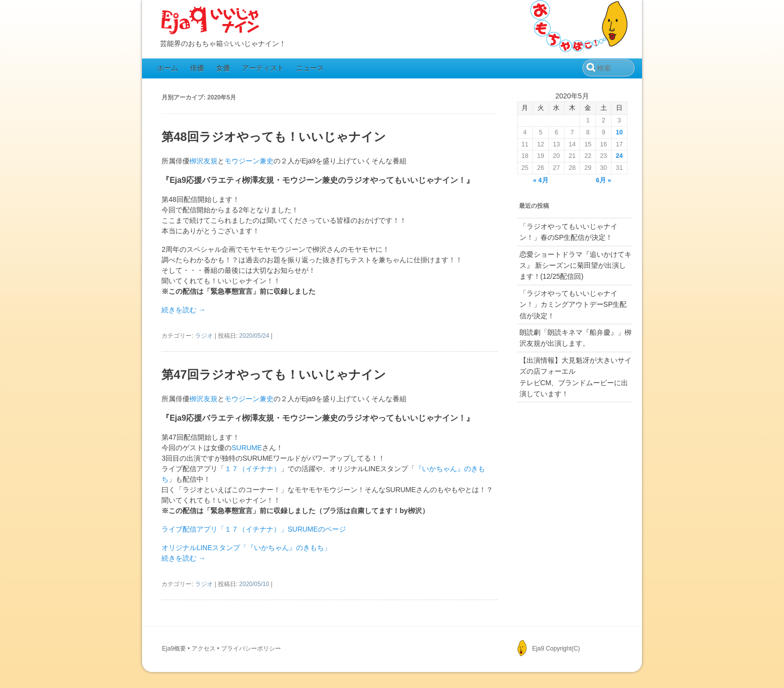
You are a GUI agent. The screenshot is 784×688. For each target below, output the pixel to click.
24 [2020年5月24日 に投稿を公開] (619, 156)
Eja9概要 (174, 649)
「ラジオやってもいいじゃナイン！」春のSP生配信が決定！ (568, 232)
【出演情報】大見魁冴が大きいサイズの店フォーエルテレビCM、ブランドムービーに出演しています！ (575, 377)
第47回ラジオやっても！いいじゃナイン (274, 374)
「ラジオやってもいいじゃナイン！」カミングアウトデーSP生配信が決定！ (573, 305)
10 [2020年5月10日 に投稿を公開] (619, 132)
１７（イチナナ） (252, 469)
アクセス (203, 649)
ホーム (167, 68)
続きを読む (183, 310)
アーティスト (263, 68)
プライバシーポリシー (251, 649)
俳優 (197, 68)
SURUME (247, 448)
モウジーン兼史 (249, 161)
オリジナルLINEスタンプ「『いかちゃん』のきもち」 (246, 548)
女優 (223, 68)
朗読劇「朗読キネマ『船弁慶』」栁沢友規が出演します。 (575, 338)
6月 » (604, 180)
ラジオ (204, 336)
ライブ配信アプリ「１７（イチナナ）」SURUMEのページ (254, 529)
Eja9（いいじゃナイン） (210, 21)
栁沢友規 (203, 161)
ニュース (310, 68)
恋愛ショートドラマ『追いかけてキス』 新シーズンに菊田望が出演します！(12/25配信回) (575, 266)
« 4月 (541, 180)
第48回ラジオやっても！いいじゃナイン (274, 137)
